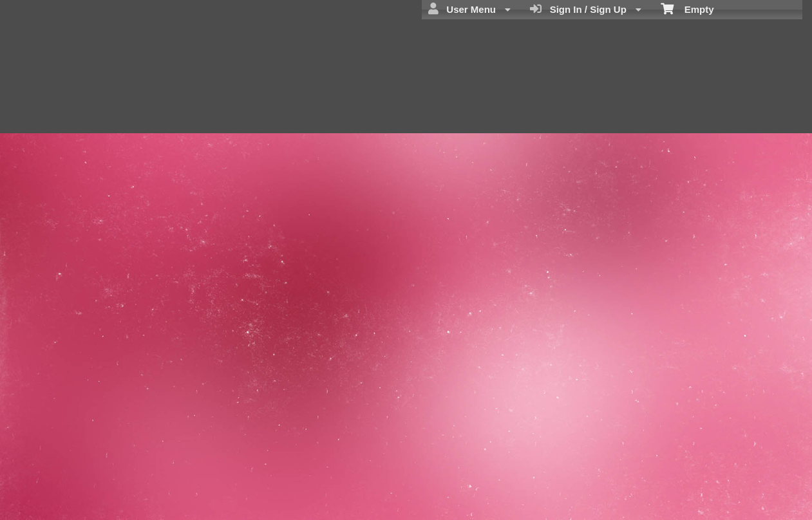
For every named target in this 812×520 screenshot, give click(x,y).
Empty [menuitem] (687, 8)
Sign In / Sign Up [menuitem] (586, 9)
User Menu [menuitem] (469, 9)
